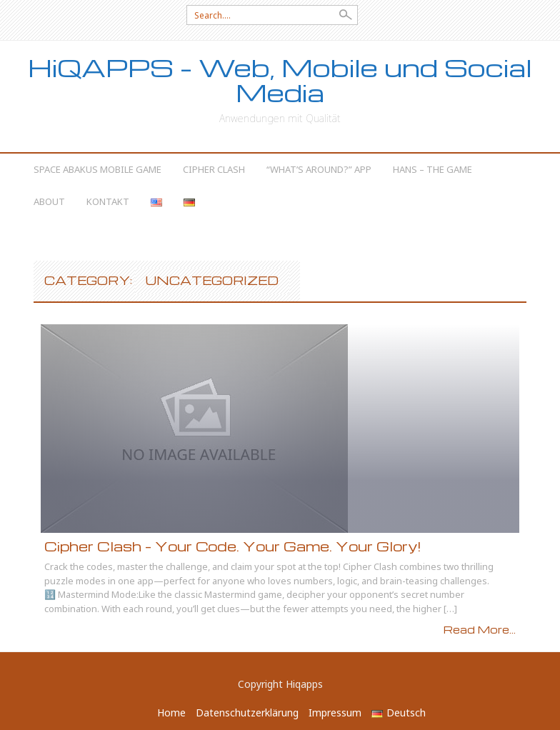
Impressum (335, 712)
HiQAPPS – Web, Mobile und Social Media (280, 80)
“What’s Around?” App (319, 169)
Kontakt (108, 201)
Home (171, 712)
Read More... (480, 629)
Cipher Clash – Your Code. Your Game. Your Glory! (232, 546)
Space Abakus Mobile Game (97, 169)
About (49, 201)
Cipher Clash (214, 169)
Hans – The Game (432, 169)
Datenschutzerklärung (247, 712)
